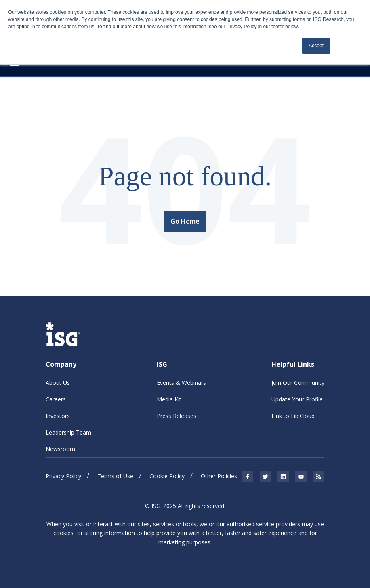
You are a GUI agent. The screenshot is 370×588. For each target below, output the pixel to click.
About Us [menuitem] (58, 383)
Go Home (185, 221)
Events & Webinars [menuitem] (181, 383)
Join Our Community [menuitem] (298, 383)
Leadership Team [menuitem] (68, 432)
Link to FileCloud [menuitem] (293, 416)
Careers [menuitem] (56, 399)
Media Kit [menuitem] (169, 399)
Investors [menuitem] (58, 416)
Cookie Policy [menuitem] (167, 476)
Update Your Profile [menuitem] (297, 399)
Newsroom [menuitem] (60, 449)
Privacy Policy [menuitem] (63, 476)
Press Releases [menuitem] (177, 416)
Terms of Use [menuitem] (115, 476)
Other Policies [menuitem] (219, 476)
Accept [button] (316, 46)
